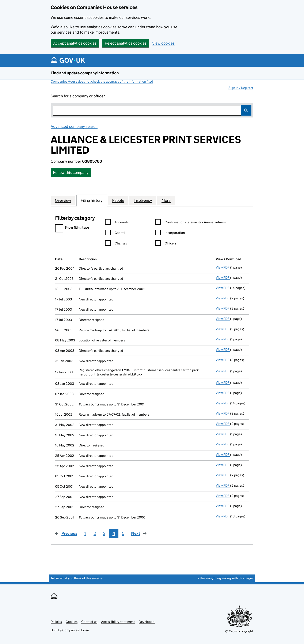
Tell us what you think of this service (76, 578)
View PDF (223, 267)
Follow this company (71, 173)
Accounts (117, 223)
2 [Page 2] (95, 533)
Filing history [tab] (92, 200)
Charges (116, 244)
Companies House (76, 630)
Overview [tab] (63, 200)
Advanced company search (74, 126)
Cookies (72, 622)
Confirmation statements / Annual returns (190, 223)
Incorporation (170, 233)
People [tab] (118, 200)
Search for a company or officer (78, 96)
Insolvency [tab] (143, 200)
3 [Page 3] (104, 533)
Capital (115, 233)
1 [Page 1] (85, 533)
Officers (166, 244)
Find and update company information (85, 73)
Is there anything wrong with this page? (225, 578)
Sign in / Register (241, 88)
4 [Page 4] (114, 533)
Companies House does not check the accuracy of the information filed (102, 81)
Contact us (89, 622)
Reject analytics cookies (126, 43)
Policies (56, 622)
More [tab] (166, 200)
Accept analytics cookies (75, 43)
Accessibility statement (118, 622)
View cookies (163, 43)
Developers (147, 622)
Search (246, 110)
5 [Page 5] (123, 533)
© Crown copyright (239, 631)
